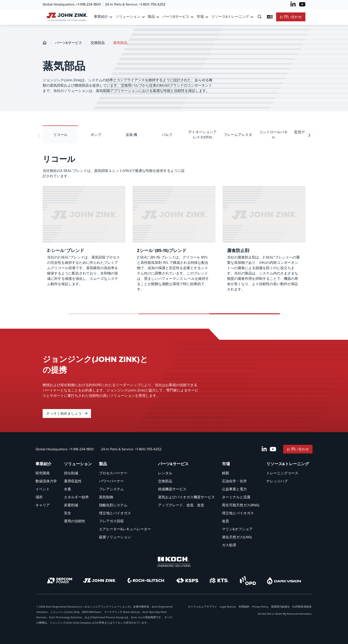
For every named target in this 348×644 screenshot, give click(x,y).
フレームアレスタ (238, 135)
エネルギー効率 (76, 497)
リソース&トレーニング (288, 464)
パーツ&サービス (69, 43)
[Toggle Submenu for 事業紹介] (111, 17)
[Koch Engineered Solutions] (174, 562)
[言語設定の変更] (270, 17)
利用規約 (244, 607)
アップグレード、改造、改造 (181, 505)
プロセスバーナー (113, 473)
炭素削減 (71, 505)
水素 (67, 489)
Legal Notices (228, 607)
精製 (225, 473)
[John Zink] (100, 580)
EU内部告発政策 (302, 607)
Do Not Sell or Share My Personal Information (285, 614)
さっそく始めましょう (67, 413)
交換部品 (98, 43)
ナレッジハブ (277, 481)
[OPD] (248, 580)
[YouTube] (302, 4)
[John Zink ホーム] (66, 17)
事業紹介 (43, 464)
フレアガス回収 (111, 521)
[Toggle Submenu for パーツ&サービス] (192, 17)
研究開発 (43, 473)
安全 (67, 513)
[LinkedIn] (293, 4)
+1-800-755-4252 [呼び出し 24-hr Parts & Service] (152, 4)
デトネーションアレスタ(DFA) (202, 135)
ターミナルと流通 (236, 497)
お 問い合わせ (291, 17)
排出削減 (71, 473)
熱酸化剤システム (113, 505)
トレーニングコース (282, 473)
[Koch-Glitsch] (146, 580)
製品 (103, 464)
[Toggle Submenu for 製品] (158, 17)
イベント (43, 489)
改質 (225, 521)
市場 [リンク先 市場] (200, 17)
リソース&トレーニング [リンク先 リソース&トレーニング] (230, 17)
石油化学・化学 (234, 481)
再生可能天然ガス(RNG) (241, 505)
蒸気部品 (120, 43)
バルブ (167, 135)
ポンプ (96, 135)
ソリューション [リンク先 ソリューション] (128, 17)
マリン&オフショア (237, 529)
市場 (226, 464)
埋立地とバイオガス (115, 513)
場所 (39, 497)
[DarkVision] (284, 581)
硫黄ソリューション (115, 537)
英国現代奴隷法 (280, 607)
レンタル (165, 473)
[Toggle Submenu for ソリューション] (143, 17)
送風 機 (131, 135)
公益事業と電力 (234, 489)
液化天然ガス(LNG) (237, 537)
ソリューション (78, 464)
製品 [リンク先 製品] (151, 17)
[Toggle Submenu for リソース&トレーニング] (252, 17)
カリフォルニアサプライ (202, 607)
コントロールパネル (273, 135)
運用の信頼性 (75, 521)
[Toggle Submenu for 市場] (207, 17)
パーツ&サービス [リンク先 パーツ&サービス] (176, 17)
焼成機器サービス (172, 489)
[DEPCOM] (60, 580)
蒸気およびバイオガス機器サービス (186, 497)
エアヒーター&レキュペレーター (125, 529)
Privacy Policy (260, 607)
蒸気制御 (106, 497)
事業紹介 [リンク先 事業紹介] (101, 17)
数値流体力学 (46, 481)
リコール (60, 135)
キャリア (43, 505)
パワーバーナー (111, 481)
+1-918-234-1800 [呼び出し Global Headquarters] (89, 4)
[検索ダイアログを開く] (260, 17)
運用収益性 (73, 481)
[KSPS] (188, 581)
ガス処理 (229, 545)
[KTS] (219, 580)
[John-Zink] (45, 43)
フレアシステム (111, 489)
